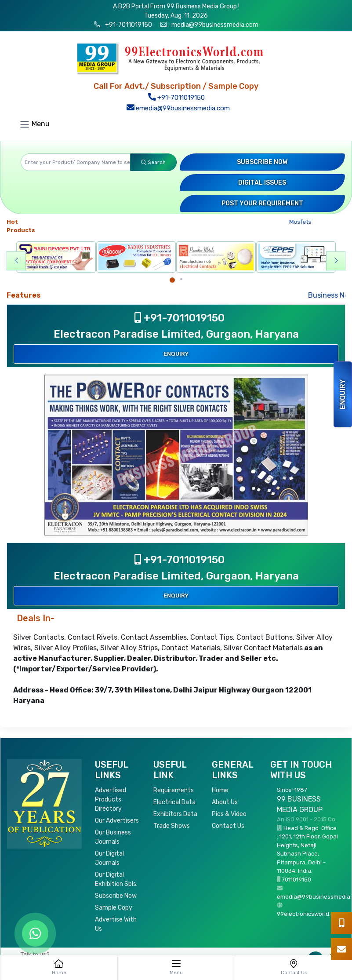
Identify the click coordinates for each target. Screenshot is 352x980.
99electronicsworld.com (309, 914)
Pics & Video (229, 814)
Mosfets (303, 222)
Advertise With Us (116, 924)
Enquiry (343, 394)
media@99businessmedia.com (215, 25)
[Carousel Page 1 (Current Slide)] (172, 280)
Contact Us (228, 826)
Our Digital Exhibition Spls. (116, 879)
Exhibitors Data (175, 814)
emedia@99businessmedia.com (178, 108)
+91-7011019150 (128, 25)
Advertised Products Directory (111, 800)
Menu (34, 124)
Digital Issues (262, 183)
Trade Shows (172, 826)
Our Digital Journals (109, 858)
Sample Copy (114, 908)
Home (220, 790)
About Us (225, 802)
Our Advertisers (117, 821)
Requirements (174, 790)
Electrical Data (174, 802)
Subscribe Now (262, 162)
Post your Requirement (262, 203)
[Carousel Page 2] (181, 279)
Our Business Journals (113, 837)
